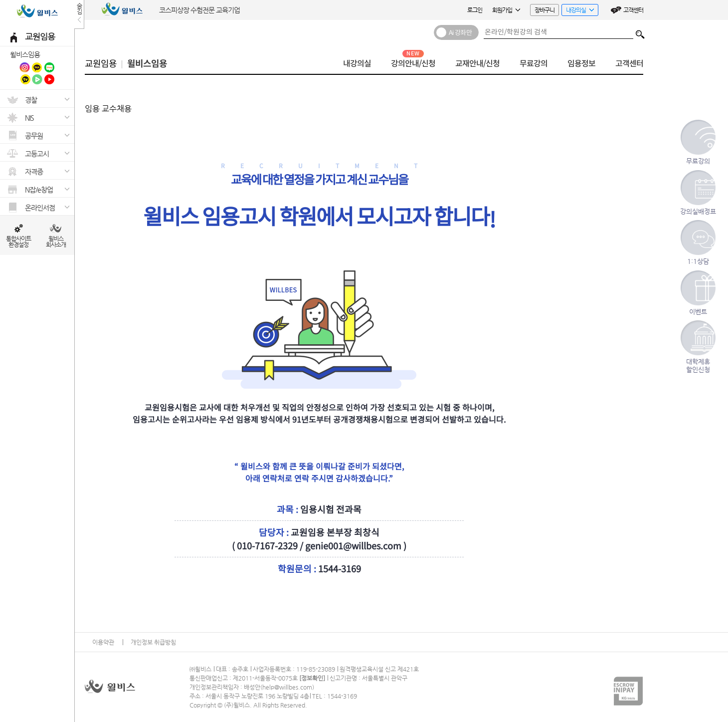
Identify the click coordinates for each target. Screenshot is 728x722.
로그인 (475, 10)
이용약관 (103, 642)
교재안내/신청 (477, 64)
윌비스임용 (25, 54)
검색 (640, 32)
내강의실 (578, 11)
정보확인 (312, 678)
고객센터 (633, 10)
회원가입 (506, 10)
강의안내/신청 (413, 64)
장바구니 (545, 10)
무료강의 (534, 64)
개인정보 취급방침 (153, 642)
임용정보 (581, 64)
